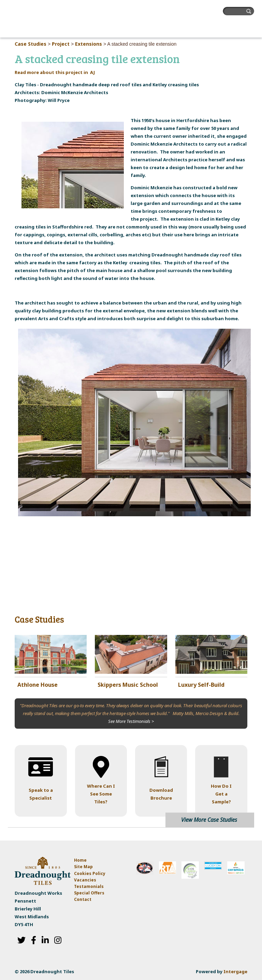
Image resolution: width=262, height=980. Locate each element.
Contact (83, 899)
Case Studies (31, 44)
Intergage (235, 971)
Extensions (89, 44)
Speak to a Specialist (41, 794)
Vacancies (85, 880)
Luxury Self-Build (201, 685)
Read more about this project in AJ (55, 72)
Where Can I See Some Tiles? (101, 794)
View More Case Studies (209, 820)
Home (80, 860)
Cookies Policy (90, 873)
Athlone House (38, 685)
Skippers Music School (128, 685)
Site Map (83, 867)
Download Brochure (161, 794)
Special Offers (89, 893)
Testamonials (89, 886)
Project (61, 44)
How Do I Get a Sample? (221, 794)
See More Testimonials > (131, 721)
